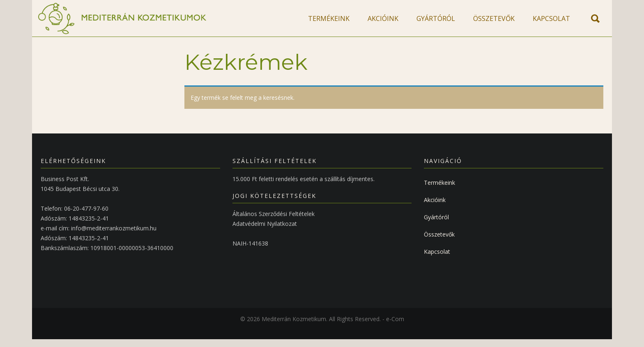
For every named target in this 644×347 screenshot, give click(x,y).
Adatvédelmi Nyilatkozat (265, 231)
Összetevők (439, 242)
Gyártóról (436, 225)
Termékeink (439, 190)
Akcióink (435, 208)
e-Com (395, 327)
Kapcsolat (437, 259)
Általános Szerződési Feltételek (274, 222)
